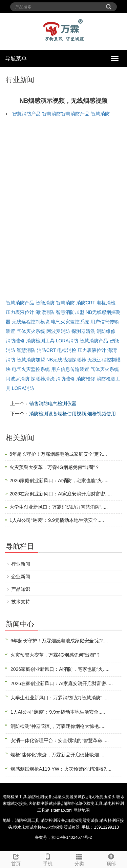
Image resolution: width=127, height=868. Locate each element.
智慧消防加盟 (70, 312)
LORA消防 (67, 341)
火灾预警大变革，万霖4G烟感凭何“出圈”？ (55, 467)
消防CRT (86, 303)
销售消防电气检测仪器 (53, 403)
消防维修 (106, 331)
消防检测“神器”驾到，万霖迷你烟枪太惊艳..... (58, 726)
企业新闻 (21, 577)
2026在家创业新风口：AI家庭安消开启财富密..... (61, 494)
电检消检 (106, 303)
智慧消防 (51, 114)
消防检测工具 (40, 341)
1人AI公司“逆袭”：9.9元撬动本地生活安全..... (57, 520)
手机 (48, 859)
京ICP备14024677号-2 (71, 837)
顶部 (111, 859)
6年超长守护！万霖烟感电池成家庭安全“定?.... (58, 454)
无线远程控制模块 (31, 322)
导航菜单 (16, 59)
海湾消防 (45, 312)
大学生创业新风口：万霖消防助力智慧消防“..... (59, 507)
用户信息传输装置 (70, 369)
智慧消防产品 (26, 114)
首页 (16, 859)
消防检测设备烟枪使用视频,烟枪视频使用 (72, 414)
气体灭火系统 (31, 331)
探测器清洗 (83, 331)
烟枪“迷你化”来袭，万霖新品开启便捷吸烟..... (58, 755)
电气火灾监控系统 (70, 322)
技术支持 (21, 602)
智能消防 (45, 303)
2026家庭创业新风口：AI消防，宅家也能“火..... (59, 480)
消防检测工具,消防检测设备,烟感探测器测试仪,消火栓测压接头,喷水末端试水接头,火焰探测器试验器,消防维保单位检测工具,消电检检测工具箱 (63, 804)
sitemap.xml (61, 810)
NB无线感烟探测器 (66, 360)
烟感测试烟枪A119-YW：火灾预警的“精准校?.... (61, 769)
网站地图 (82, 810)
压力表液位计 (20, 312)
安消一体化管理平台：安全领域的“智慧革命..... (60, 740)
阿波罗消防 (58, 331)
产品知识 (21, 589)
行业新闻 (21, 564)
